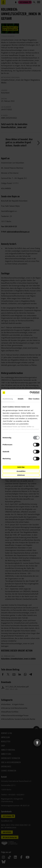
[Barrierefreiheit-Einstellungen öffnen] (37, 743)
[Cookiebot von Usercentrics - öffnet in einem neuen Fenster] (30, 393)
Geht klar (21, 467)
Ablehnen (21, 475)
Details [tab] (21, 399)
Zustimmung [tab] (8, 399)
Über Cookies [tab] (34, 399)
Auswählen (21, 471)
